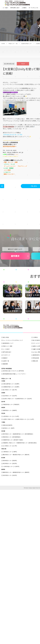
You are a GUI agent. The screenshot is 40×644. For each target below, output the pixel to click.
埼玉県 (3, 429)
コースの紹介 (6, 365)
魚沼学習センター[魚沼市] (10, 478)
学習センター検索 (8, 362)
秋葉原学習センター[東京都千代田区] (13, 455)
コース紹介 (5, 8)
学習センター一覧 (13, 43)
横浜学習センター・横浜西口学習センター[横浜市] (16, 470)
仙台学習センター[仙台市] (10, 411)
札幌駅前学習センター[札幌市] (11, 402)
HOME (3, 43)
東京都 (3, 446)
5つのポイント (7, 371)
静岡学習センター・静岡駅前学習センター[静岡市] (16, 487)
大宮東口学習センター (28, 43)
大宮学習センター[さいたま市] (11, 432)
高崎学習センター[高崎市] (10, 426)
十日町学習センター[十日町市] (11, 481)
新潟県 (3, 473)
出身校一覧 (6, 377)
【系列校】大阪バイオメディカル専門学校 (13, 387)
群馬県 (3, 423)
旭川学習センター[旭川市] (10, 405)
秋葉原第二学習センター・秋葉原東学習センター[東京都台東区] (20, 458)
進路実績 (5, 380)
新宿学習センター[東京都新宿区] (12, 452)
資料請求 (15, 271)
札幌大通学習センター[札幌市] (11, 399)
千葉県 (3, 438)
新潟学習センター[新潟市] (10, 476)
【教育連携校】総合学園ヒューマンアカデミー (15, 389)
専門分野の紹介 (7, 368)
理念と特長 (6, 353)
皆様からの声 (36, 362)
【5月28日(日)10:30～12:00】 (13, 134)
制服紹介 (5, 374)
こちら (17, 154)
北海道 (3, 397)
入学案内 (24, 8)
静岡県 (3, 484)
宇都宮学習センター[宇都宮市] (11, 420)
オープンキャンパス (33, 8)
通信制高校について (8, 359)
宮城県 (3, 408)
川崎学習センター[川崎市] (10, 467)
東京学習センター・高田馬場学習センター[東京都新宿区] (18, 449)
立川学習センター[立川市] (10, 461)
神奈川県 (4, 464)
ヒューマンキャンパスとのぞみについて (13, 356)
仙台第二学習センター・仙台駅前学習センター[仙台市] (17, 414)
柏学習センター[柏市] (9, 443)
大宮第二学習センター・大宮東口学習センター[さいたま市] (18, 435)
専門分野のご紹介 (15, 8)
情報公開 (35, 377)
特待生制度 (36, 374)
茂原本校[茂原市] (8, 440)
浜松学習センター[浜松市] (10, 490)
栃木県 (3, 417)
